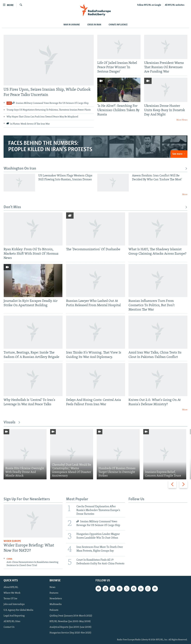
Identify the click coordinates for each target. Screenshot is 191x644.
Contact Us (9, 627)
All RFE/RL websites (175, 5)
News (52, 587)
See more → (179, 154)
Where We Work (12, 593)
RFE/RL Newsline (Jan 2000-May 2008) (70, 621)
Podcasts (54, 610)
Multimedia (56, 604)
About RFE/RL (11, 587)
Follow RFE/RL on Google (149, 5)
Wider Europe (12, 541)
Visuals (12, 422)
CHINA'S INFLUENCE (118, 25)
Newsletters (56, 599)
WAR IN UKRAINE (72, 25)
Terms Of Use (10, 599)
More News (182, 120)
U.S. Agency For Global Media (18, 610)
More (185, 195)
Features (54, 593)
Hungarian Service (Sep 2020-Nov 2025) (70, 633)
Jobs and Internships (14, 604)
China (9, 559)
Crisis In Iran (94, 25)
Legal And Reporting (14, 616)
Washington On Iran (95, 169)
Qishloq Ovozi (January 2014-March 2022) (71, 616)
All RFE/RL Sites (12, 621)
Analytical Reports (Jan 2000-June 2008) (71, 627)
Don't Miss (95, 207)
